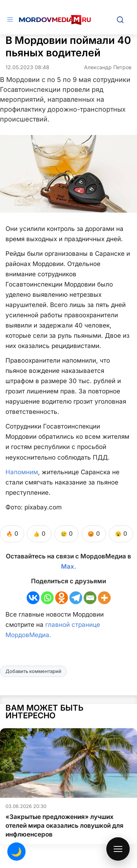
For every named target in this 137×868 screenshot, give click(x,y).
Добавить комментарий (33, 671)
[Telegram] (76, 598)
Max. (68, 566)
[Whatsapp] (47, 598)
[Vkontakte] (33, 598)
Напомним (22, 472)
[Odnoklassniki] (62, 598)
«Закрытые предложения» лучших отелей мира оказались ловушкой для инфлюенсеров (64, 826)
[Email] (90, 598)
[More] (104, 598)
